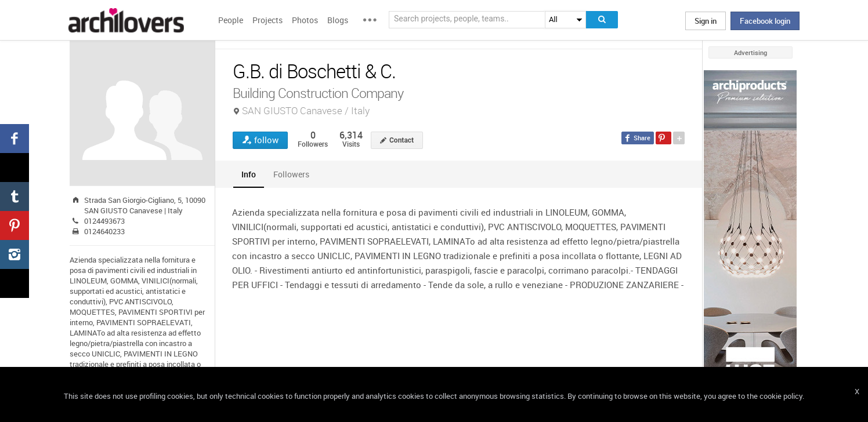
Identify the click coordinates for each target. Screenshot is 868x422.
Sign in (706, 21)
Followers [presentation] (291, 174)
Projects (267, 20)
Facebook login (765, 21)
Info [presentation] (249, 174)
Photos (305, 20)
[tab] (249, 174)
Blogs (338, 20)
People (231, 20)
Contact (402, 140)
